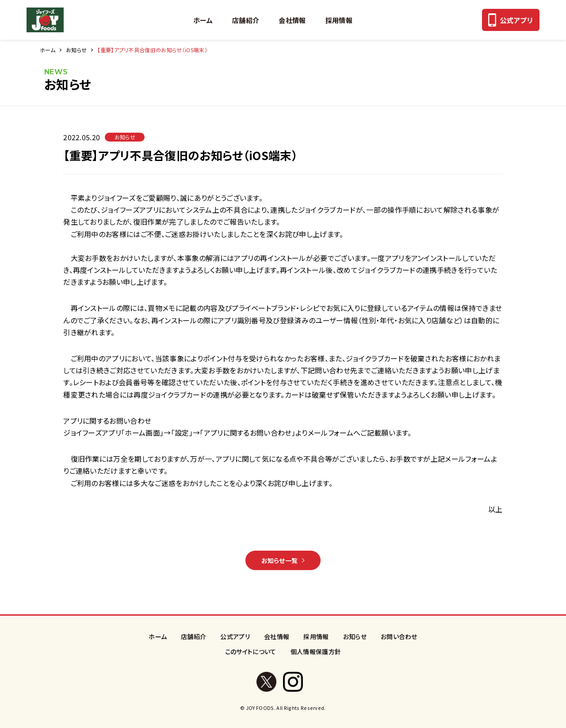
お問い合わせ (399, 636)
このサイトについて (251, 651)
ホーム (203, 20)
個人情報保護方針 (316, 651)
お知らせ (76, 50)
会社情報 (292, 20)
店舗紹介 (246, 20)
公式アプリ (235, 636)
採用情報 (339, 20)
